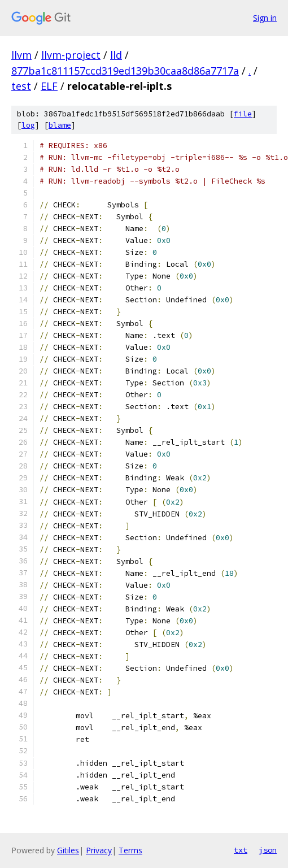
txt (241, 850)
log (28, 125)
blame (60, 125)
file (243, 114)
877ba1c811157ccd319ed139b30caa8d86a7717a (125, 71)
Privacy (99, 850)
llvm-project (71, 55)
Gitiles (68, 850)
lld (116, 55)
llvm (21, 55)
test (21, 86)
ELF (49, 86)
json (268, 850)
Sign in (265, 18)
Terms (130, 850)
